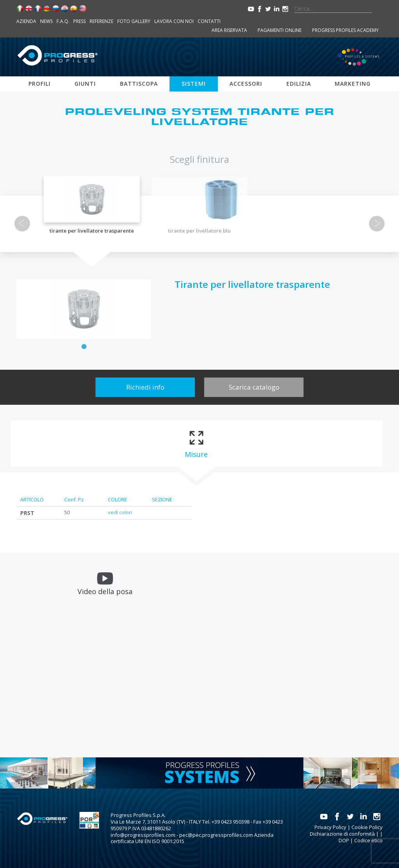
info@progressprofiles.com (143, 835)
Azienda (26, 21)
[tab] (196, 444)
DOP (344, 840)
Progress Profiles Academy (345, 30)
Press (79, 21)
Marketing (353, 84)
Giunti (85, 84)
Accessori (246, 84)
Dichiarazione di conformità (342, 834)
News (46, 21)
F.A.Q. (63, 21)
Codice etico (368, 840)
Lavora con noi (174, 21)
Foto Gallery (134, 21)
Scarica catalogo (254, 387)
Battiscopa (139, 84)
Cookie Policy (367, 827)
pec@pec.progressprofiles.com (216, 835)
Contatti (209, 21)
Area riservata (229, 30)
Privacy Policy (330, 827)
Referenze (102, 21)
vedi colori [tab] (120, 512)
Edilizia (299, 84)
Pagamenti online (280, 30)
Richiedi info (145, 387)
